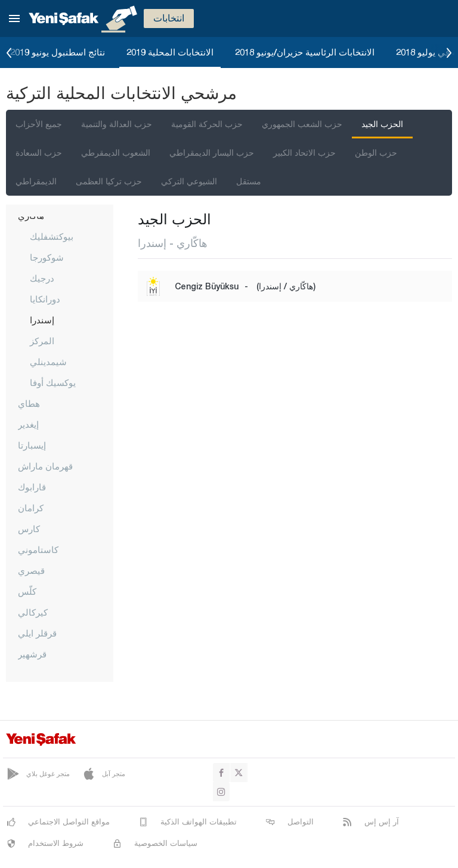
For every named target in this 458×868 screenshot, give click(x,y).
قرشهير (32, 654)
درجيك (42, 278)
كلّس (27, 591)
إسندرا (42, 320)
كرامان (31, 508)
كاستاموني (38, 549)
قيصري (31, 570)
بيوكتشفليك (52, 236)
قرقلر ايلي (37, 633)
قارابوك (32, 487)
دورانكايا (45, 299)
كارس (29, 529)
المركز (42, 341)
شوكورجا (47, 257)
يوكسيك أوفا (53, 382)
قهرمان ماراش (45, 466)
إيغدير (28, 424)
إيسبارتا (32, 445)
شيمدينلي (48, 362)
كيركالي (33, 612)
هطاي (29, 403)
